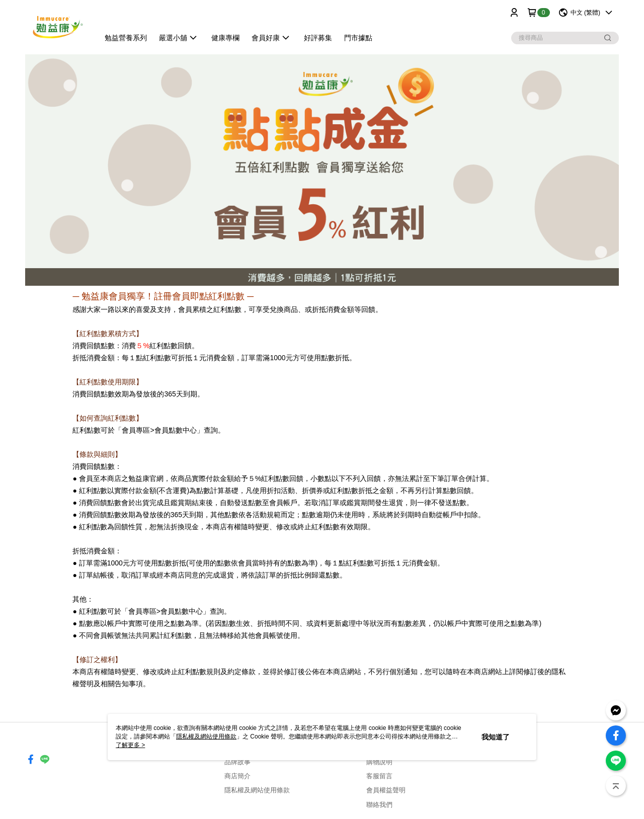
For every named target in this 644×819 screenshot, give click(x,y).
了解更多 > (130, 745)
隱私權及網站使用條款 (257, 790)
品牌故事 (237, 762)
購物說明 (379, 762)
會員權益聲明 (386, 790)
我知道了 (496, 737)
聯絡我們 (379, 805)
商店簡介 (237, 776)
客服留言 (379, 776)
